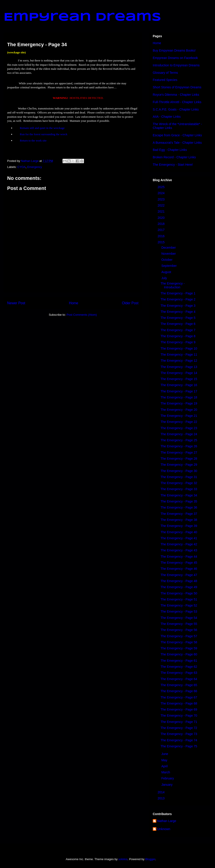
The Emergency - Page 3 (178, 306)
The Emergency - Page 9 (178, 342)
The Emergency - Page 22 (179, 422)
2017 (162, 230)
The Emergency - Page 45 (179, 563)
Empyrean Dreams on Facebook (175, 58)
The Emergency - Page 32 (179, 483)
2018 (162, 224)
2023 (162, 199)
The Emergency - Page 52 (179, 605)
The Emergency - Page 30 (179, 471)
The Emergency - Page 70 (179, 716)
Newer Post (16, 303)
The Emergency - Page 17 (179, 391)
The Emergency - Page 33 (179, 489)
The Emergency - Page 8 (178, 336)
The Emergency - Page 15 (179, 379)
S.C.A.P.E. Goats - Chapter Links (176, 109)
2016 (162, 236)
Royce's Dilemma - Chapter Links (176, 95)
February (168, 778)
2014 (162, 792)
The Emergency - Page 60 (179, 654)
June (165, 754)
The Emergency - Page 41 (179, 538)
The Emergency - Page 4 (178, 312)
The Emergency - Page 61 (179, 661)
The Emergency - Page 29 (179, 465)
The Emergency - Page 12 (179, 361)
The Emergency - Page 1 (178, 293)
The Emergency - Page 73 (179, 734)
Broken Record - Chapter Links (174, 157)
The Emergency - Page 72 (179, 728)
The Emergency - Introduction (173, 285)
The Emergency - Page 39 (179, 526)
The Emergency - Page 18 (179, 397)
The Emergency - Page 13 (179, 367)
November (169, 254)
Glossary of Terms (165, 73)
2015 (162, 242)
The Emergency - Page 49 (179, 587)
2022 (162, 205)
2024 (162, 193)
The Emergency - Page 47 (179, 575)
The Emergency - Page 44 (179, 557)
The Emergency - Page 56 (179, 630)
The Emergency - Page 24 (179, 434)
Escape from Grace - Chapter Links (177, 135)
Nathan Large (167, 821)
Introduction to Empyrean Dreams (176, 65)
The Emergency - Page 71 (179, 722)
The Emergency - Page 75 (179, 746)
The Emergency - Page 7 (178, 330)
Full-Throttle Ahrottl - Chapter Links (177, 102)
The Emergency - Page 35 (179, 501)
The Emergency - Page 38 (179, 520)
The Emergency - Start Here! (173, 165)
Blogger (150, 859)
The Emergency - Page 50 (179, 593)
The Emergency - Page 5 (178, 318)
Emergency (35, 167)
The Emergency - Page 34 (179, 495)
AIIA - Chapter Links (167, 117)
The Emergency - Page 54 (179, 618)
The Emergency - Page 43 (179, 550)
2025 (162, 187)
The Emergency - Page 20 (179, 410)
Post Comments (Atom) (82, 315)
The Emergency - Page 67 (179, 697)
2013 (162, 798)
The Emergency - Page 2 (178, 299)
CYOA (22, 167)
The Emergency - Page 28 (179, 459)
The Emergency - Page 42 (179, 544)
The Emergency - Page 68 (179, 703)
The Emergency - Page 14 (179, 373)
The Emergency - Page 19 (179, 403)
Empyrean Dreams (82, 17)
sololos (123, 859)
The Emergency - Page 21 (179, 416)
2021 (162, 211)
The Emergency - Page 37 (179, 514)
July (164, 278)
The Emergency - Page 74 (179, 740)
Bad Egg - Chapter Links (170, 150)
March (166, 772)
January (167, 785)
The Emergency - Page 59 (179, 648)
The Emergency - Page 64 (179, 679)
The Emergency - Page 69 (179, 709)
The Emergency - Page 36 (179, 507)
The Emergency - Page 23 (179, 428)
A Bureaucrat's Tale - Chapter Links (177, 143)
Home (74, 303)
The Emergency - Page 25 (179, 440)
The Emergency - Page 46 (179, 569)
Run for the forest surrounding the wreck (44, 134)
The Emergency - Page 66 (179, 691)
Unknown (164, 829)
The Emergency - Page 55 (179, 624)
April (165, 766)
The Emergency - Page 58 (179, 642)
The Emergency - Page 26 (179, 446)
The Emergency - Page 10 (179, 348)
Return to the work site (33, 140)
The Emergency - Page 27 (179, 452)
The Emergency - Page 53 (179, 611)
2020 (162, 218)
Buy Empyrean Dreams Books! (174, 50)
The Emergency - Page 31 (179, 477)
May (165, 760)
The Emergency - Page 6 (178, 324)
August (167, 272)
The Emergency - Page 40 (179, 532)
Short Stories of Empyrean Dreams (177, 87)
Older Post (130, 303)
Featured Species (165, 80)
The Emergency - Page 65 (179, 685)
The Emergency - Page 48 (179, 581)
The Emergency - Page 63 (179, 673)
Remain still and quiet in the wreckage (42, 128)
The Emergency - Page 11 (179, 355)
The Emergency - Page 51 (179, 599)
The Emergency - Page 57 (179, 636)
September (169, 266)
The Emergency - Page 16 (179, 385)
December (169, 248)
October (167, 260)
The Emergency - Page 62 (179, 667)
